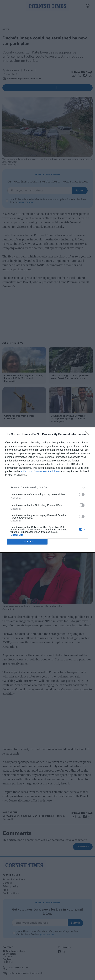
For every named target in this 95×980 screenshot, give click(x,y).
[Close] (88, 434)
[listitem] (47, 487)
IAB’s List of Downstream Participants (41, 471)
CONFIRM (27, 541)
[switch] (82, 494)
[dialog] (47, 490)
